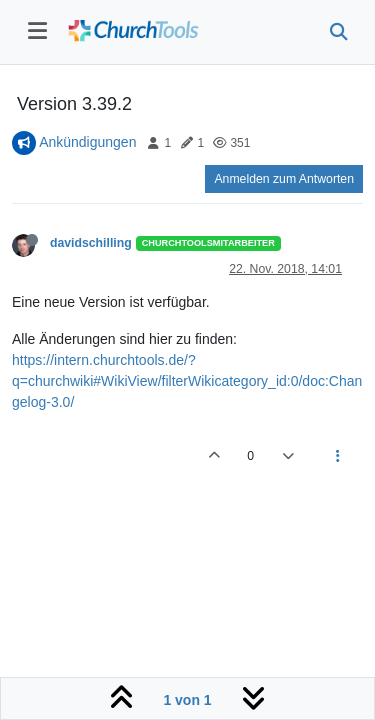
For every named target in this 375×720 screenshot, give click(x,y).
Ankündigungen (87, 142)
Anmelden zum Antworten (284, 179)
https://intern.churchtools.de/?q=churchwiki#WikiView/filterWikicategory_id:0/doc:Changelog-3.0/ (187, 381)
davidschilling (91, 243)
